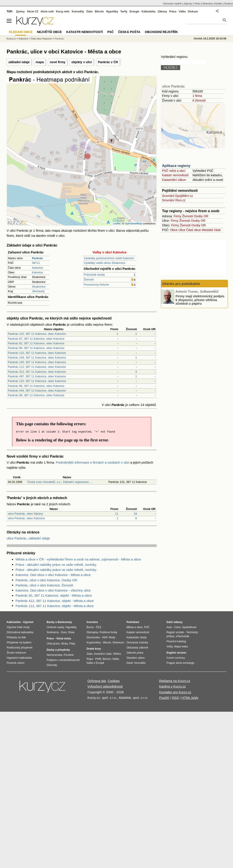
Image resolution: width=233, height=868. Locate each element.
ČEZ (99, 627)
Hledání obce (21, 32)
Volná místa (63, 639)
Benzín (107, 659)
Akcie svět (47, 12)
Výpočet (28, 622)
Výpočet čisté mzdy (18, 627)
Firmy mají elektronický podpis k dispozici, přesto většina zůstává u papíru (200, 300)
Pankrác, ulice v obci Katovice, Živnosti (44, 585)
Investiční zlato (103, 654)
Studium (229, 4)
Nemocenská (54, 655)
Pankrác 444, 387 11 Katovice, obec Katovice (37, 391)
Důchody (52, 665)
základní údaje (19, 62)
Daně (130, 663)
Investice (92, 622)
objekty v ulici (82, 62)
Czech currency (176, 658)
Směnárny (53, 632)
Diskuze (193, 12)
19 (135, 514)
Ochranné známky (137, 643)
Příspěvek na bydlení (19, 643)
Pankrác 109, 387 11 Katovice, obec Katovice (37, 358)
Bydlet (219, 4)
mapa (40, 62)
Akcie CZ (33, 12)
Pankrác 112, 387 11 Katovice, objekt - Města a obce (55, 606)
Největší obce (49, 32)
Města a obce (134, 627)
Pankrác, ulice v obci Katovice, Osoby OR (46, 580)
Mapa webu (181, 647)
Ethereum (118, 643)
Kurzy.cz (11, 39)
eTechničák (183, 636)
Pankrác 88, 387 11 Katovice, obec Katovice (36, 395)
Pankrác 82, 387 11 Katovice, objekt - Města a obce (54, 595)
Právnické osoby (94, 275)
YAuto (197, 4)
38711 (36, 263)
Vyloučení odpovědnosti (105, 686)
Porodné (69, 655)
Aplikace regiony (176, 166)
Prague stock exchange (180, 663)
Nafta (116, 659)
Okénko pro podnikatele (181, 284)
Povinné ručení (16, 663)
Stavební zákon (136, 658)
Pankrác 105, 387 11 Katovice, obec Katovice (37, 362)
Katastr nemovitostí (175, 175)
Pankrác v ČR (108, 62)
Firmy (177, 216)
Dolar (71, 632)
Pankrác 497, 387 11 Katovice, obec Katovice (37, 376)
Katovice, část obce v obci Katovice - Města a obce (53, 575)
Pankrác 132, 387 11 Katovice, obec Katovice (37, 381)
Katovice (38, 268)
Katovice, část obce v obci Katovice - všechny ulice (53, 590)
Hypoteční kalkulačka (19, 658)
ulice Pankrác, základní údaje (28, 538)
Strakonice (39, 287)
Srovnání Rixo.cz (174, 200)
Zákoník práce (135, 653)
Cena (177, 627)
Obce (174, 230)
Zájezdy (188, 4)
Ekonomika (93, 637)
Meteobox (208, 4)
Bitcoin (99, 12)
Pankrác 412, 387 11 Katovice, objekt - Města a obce (55, 601)
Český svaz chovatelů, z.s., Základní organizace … (60, 482)
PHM (98, 659)
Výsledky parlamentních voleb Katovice (109, 258)
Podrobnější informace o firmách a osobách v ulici (93, 462)
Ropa (90, 659)
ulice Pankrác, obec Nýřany (25, 514)
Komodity (78, 12)
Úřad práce (53, 644)
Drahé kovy (94, 649)
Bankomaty (65, 622)
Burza (90, 627)
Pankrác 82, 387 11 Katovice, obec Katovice (36, 343)
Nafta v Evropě (95, 663)
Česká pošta (129, 32)
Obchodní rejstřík (172, 4)
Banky (51, 622)
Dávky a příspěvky (58, 650)
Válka (182, 12)
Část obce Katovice (41, 39)
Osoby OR (201, 216)
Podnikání (133, 622)
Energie (134, 12)
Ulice (182, 230)
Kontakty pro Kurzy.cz (175, 692)
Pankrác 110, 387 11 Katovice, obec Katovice (37, 353)
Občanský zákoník (137, 648)
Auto (169, 627)
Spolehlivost (189, 627)
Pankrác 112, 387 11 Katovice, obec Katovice (37, 367)
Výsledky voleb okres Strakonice (104, 263)
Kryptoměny (94, 643)
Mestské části (211, 230)
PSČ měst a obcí (174, 171)
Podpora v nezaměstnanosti (63, 660)
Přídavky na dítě (16, 637)
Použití (164, 698)
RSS (175, 698)
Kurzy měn (63, 12)
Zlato (90, 12)
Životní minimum (16, 653)
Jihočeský (38, 291)
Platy (72, 644)
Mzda (64, 644)
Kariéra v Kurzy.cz (173, 686)
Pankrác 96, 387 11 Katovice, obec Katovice (36, 348)
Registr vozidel (175, 632)
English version (176, 653)
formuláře (140, 663)
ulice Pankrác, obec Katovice (26, 518)
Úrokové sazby (55, 627)
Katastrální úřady (137, 637)
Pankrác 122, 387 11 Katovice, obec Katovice (37, 334)
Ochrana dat (97, 681)
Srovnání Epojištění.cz (177, 196)
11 (117, 514)
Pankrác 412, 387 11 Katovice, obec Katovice (37, 372)
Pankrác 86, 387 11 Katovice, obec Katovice (36, 386)
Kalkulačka (149, 12)
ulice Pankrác (173, 86)
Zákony (162, 12)
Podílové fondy (108, 632)
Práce (173, 12)
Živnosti (89, 279)
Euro (64, 632)
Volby (170, 647)
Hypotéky (112, 12)
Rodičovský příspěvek (20, 648)
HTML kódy (190, 698)
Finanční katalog (176, 641)
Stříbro (117, 654)
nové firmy (58, 62)
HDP (105, 637)
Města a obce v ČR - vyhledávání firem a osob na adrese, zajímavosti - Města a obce (78, 559)
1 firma (197, 96)
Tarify (124, 12)
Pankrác (59, 39)
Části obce (194, 230)
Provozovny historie (96, 285)
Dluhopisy (92, 632)
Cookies (114, 681)
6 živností (199, 100)
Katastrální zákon (174, 180)
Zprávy (20, 12)
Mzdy (112, 637)
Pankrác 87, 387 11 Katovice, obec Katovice (36, 339)
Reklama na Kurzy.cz (175, 681)
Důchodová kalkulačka (20, 632)
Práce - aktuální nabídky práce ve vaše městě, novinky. (56, 565)
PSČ (110, 32)
